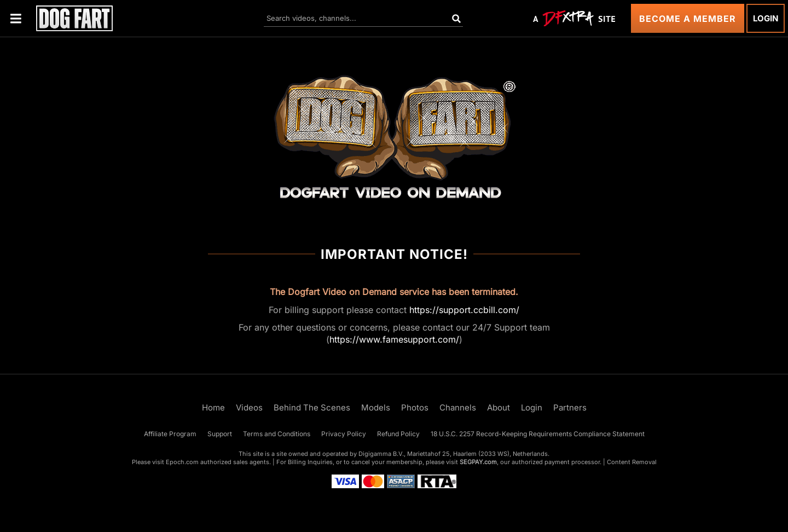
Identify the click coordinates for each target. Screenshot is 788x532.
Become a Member (688, 19)
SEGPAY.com (478, 462)
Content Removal (632, 462)
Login (766, 18)
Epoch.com (182, 462)
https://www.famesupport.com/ (394, 339)
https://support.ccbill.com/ (464, 310)
